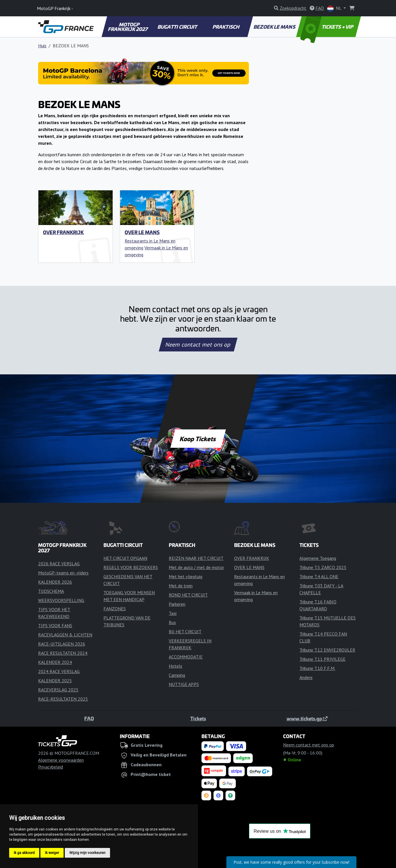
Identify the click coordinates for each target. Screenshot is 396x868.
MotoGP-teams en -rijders (63, 573)
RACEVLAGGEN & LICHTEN (65, 635)
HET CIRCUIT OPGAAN (125, 558)
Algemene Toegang (318, 558)
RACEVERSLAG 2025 (58, 690)
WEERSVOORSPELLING (61, 600)
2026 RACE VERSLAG (59, 564)
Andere (306, 677)
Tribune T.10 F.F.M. (317, 668)
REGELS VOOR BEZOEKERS (131, 567)
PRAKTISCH (226, 27)
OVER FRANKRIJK (63, 232)
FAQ (89, 718)
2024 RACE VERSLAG (59, 671)
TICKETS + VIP (327, 27)
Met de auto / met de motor (196, 567)
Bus (172, 622)
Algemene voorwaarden (61, 760)
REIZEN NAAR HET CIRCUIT (196, 558)
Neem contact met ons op (198, 345)
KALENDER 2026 (55, 582)
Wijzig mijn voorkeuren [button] (87, 853)
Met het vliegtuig (186, 576)
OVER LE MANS (142, 232)
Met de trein (181, 586)
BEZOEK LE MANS (275, 27)
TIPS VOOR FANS (55, 625)
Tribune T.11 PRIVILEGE (323, 659)
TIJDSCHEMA (51, 591)
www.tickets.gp (307, 718)
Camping (177, 675)
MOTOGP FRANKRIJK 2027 (128, 27)
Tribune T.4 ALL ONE (319, 576)
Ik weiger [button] (52, 853)
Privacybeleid (51, 767)
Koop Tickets (198, 439)
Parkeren (177, 604)
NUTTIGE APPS (184, 684)
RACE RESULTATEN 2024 (63, 653)
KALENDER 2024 (55, 662)
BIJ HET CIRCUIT (185, 632)
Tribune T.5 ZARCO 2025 (323, 567)
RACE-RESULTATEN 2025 (63, 699)
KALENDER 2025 (55, 681)
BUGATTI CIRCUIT (178, 27)
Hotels (176, 666)
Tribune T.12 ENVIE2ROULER (327, 650)
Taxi (173, 613)
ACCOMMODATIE (186, 657)
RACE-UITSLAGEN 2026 (62, 644)
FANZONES (115, 609)
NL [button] (335, 8)
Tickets (198, 718)
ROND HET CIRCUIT (188, 595)
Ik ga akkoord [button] (24, 853)
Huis (42, 46)
